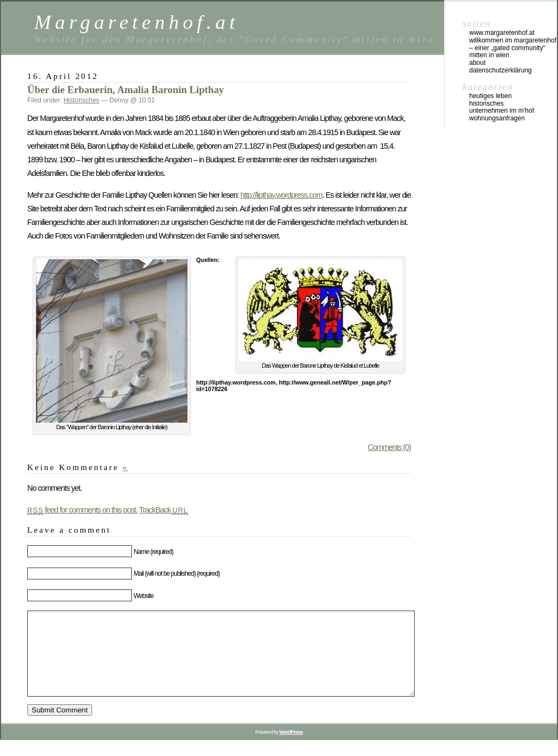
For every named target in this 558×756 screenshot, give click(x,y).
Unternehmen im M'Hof (502, 111)
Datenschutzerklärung (501, 70)
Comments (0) (389, 447)
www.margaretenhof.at (502, 33)
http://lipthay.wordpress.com (281, 195)
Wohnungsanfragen (497, 118)
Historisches (81, 100)
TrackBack (163, 510)
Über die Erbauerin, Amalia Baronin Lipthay (126, 90)
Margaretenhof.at (137, 22)
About (477, 63)
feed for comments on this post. (82, 510)
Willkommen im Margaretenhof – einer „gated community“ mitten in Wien (513, 48)
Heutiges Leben (490, 96)
